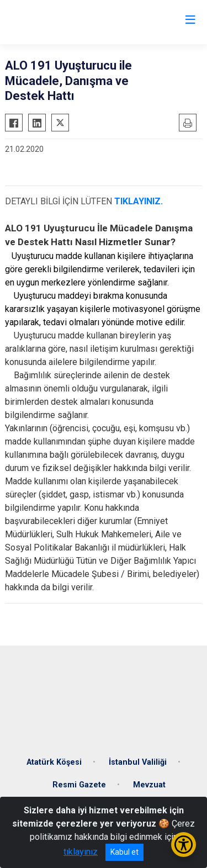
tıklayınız (81, 852)
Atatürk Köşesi (54, 762)
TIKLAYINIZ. (140, 201)
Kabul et (124, 852)
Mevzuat (149, 785)
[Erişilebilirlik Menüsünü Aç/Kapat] (184, 845)
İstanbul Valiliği (138, 762)
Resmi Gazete (79, 785)
